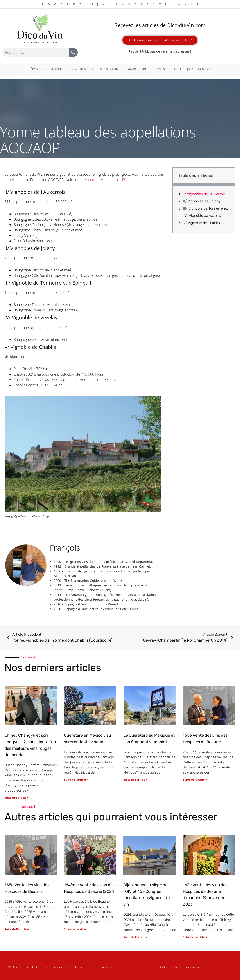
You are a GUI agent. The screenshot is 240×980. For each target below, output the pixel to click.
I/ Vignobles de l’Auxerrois (204, 194)
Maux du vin (139, 69)
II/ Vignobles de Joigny (202, 201)
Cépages (37, 69)
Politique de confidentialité (180, 967)
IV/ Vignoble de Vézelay (203, 216)
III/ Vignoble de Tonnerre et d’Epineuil (206, 208)
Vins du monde (83, 69)
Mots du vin (111, 69)
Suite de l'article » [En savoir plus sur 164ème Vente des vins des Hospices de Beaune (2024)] (76, 929)
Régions (58, 69)
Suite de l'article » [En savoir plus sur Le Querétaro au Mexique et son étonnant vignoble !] (135, 780)
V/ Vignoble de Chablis (202, 223)
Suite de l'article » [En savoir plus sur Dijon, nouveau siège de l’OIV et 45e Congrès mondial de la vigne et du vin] (135, 937)
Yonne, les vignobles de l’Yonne (109, 180)
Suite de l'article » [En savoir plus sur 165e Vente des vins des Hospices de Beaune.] (195, 780)
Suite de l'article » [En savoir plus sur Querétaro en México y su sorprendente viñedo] (76, 780)
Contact (205, 69)
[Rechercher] (73, 52)
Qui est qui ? (183, 69)
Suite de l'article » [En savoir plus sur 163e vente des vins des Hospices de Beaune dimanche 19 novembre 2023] (195, 937)
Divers (162, 69)
